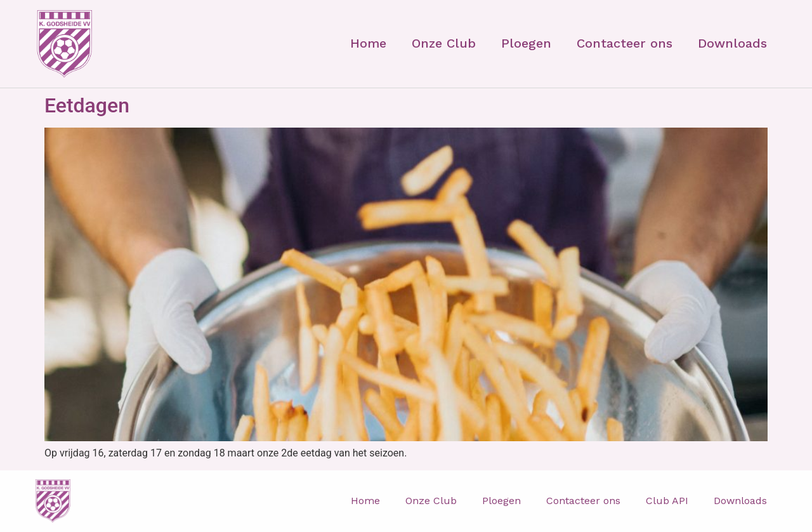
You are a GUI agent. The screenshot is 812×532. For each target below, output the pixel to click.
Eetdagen (87, 105)
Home (368, 43)
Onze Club (444, 43)
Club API (667, 501)
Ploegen (526, 43)
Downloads (732, 43)
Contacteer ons (625, 43)
